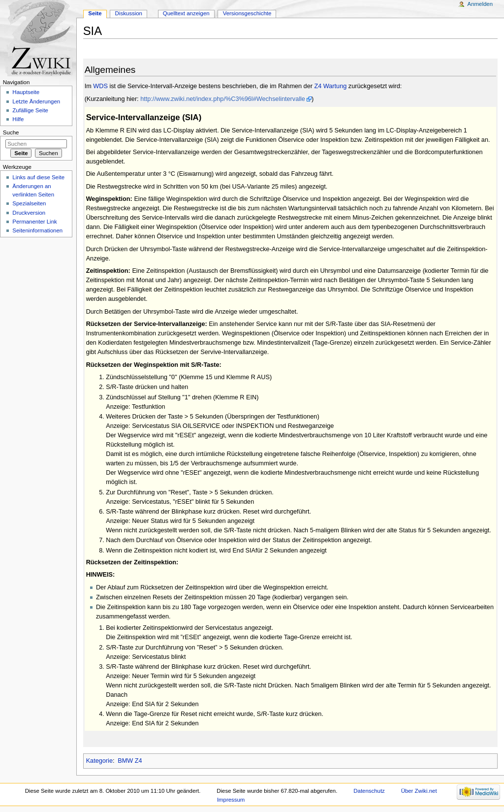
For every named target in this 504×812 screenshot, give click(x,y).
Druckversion (29, 213)
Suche (11, 132)
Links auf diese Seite (38, 177)
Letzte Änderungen (36, 101)
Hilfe (18, 119)
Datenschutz (369, 791)
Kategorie (99, 761)
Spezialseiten (29, 203)
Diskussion (129, 13)
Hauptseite (26, 92)
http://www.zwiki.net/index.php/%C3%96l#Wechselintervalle (223, 99)
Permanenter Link (34, 222)
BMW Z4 (130, 761)
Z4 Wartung (330, 86)
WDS (100, 86)
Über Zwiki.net (419, 791)
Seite (95, 13)
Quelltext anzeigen (186, 13)
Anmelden (480, 4)
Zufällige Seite (30, 110)
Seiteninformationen (37, 230)
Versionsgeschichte (247, 13)
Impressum (231, 800)
